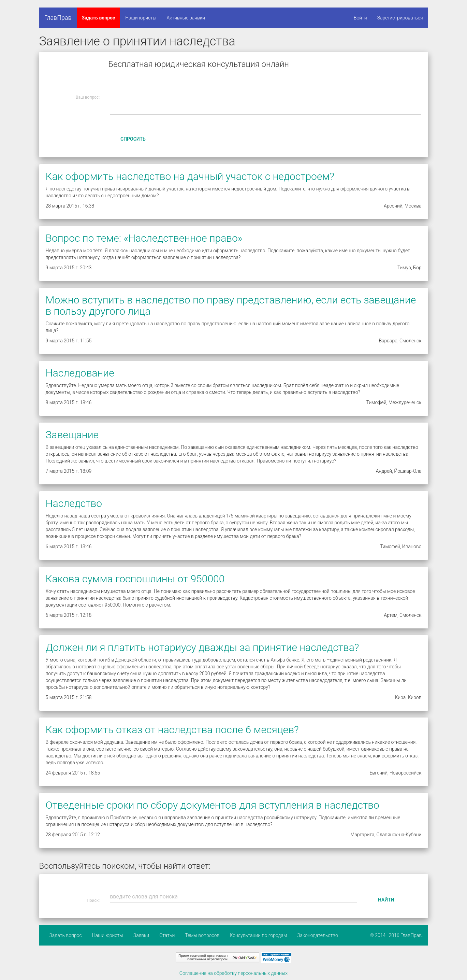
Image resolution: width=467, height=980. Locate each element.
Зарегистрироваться (400, 18)
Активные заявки (186, 18)
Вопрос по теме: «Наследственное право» (144, 238)
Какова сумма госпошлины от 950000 (135, 579)
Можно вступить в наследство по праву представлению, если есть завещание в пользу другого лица (231, 306)
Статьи (167, 935)
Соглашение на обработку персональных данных (233, 973)
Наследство (74, 503)
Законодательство (318, 935)
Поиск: (93, 900)
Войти (360, 18)
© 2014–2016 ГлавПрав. (397, 935)
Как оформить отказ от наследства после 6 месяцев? (172, 730)
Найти (386, 900)
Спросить (133, 139)
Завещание (72, 435)
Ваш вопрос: (88, 97)
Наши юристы (141, 18)
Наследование (80, 373)
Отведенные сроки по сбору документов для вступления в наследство (213, 805)
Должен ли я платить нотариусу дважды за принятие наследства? (202, 647)
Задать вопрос (99, 18)
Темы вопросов (202, 935)
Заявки (141, 935)
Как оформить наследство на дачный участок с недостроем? (190, 176)
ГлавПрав (58, 18)
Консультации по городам (258, 935)
